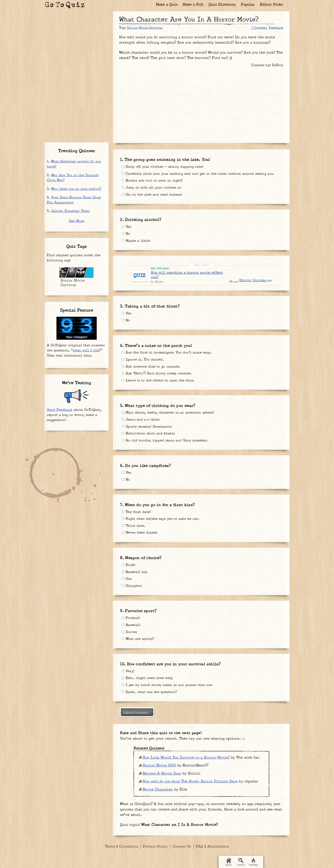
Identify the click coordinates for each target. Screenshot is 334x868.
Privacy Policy (155, 846)
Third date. (134, 525)
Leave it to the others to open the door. (160, 381)
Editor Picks (271, 5)
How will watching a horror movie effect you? (187, 277)
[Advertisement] (201, 103)
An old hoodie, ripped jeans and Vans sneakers (166, 441)
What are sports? (139, 638)
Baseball (131, 623)
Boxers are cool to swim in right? (154, 185)
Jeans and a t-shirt (142, 419)
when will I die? (87, 350)
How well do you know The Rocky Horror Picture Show (190, 781)
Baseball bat (135, 570)
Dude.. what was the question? (151, 691)
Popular (248, 5)
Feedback (276, 28)
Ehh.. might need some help (149, 676)
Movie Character (158, 789)
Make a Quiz (167, 5)
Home (228, 862)
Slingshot (132, 585)
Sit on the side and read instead (153, 200)
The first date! (137, 510)
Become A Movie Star (162, 773)
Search (241, 862)
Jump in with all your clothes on (153, 192)
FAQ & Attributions (212, 846)
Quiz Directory (222, 5)
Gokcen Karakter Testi (70, 211)
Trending (253, 862)
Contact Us (182, 846)
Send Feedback (60, 410)
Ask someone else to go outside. (153, 367)
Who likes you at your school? (76, 189)
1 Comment (259, 28)
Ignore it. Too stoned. (144, 359)
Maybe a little (137, 245)
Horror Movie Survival (145, 28)
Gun (127, 578)
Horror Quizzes (252, 283)
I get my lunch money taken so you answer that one (169, 683)
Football (131, 616)
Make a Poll (193, 5)
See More (77, 221)
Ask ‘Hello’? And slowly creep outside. (159, 374)
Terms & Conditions (122, 846)
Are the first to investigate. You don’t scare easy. (170, 352)
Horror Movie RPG (159, 765)
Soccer (130, 630)
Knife (129, 563)
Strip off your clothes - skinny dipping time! (165, 165)
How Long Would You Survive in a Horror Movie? (186, 757)
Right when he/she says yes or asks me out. (163, 517)
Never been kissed (141, 532)
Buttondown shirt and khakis (149, 434)
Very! (129, 669)
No (126, 238)
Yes (127, 231)
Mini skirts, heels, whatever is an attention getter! (171, 412)
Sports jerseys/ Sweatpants (148, 427)
